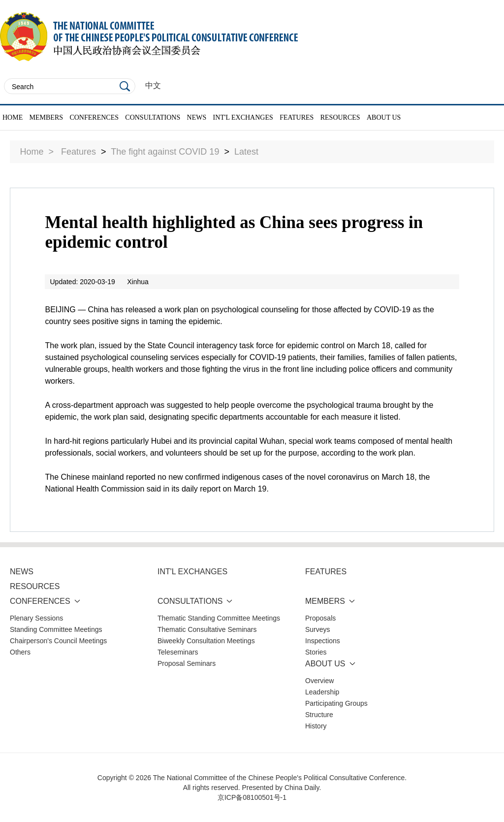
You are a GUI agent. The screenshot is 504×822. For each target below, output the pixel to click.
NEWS (197, 117)
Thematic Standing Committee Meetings (219, 618)
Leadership (322, 692)
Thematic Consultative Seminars (207, 629)
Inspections (323, 641)
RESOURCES (340, 117)
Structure (319, 715)
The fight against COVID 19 (165, 152)
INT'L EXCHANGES (243, 117)
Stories (316, 652)
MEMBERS (46, 117)
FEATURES (297, 117)
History (316, 726)
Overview (319, 681)
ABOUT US (384, 117)
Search (125, 86)
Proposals (320, 618)
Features (79, 152)
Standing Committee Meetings (56, 629)
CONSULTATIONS (153, 117)
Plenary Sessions (36, 618)
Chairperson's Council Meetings (58, 641)
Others (20, 652)
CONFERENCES (94, 117)
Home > (37, 152)
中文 (153, 85)
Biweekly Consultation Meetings (206, 641)
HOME (13, 117)
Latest (246, 152)
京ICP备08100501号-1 (252, 797)
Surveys (318, 629)
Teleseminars (178, 652)
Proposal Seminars (187, 663)
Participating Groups (336, 703)
